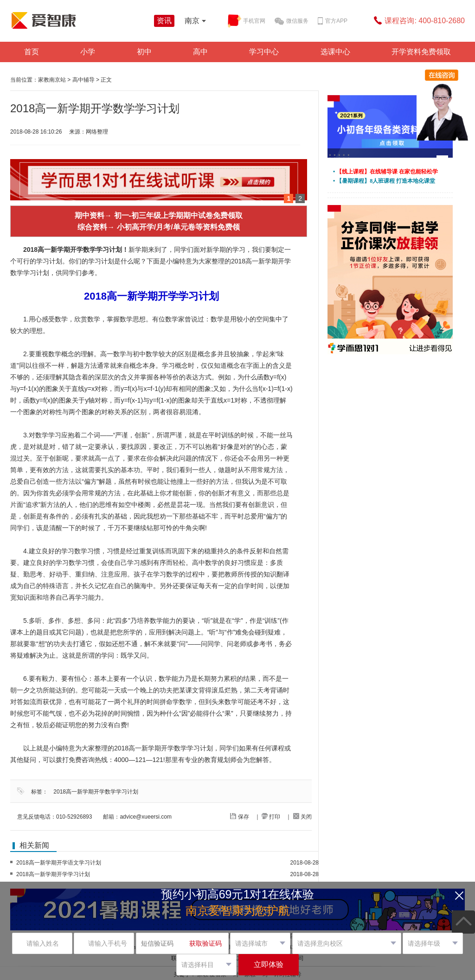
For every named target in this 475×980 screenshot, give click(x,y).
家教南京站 (52, 80)
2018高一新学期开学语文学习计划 (59, 863)
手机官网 (247, 21)
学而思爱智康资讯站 (80, 20)
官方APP (333, 21)
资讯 (164, 21)
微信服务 (292, 21)
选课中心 (335, 52)
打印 (271, 817)
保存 (239, 817)
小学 (88, 52)
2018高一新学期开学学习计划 (53, 874)
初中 (144, 52)
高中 (200, 52)
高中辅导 (83, 80)
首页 (32, 52)
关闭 (302, 817)
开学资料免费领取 (421, 52)
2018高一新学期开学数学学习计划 (96, 792)
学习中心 (264, 52)
